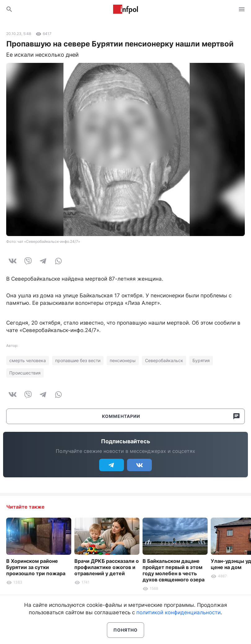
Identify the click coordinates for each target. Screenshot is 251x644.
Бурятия (201, 360)
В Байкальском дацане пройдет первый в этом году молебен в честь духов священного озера (174, 570)
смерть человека (28, 360)
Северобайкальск (164, 360)
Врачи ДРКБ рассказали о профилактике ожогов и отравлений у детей (107, 567)
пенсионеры (123, 360)
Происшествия (25, 373)
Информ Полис (126, 9)
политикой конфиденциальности (178, 612)
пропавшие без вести (78, 360)
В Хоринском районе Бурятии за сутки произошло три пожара (36, 567)
